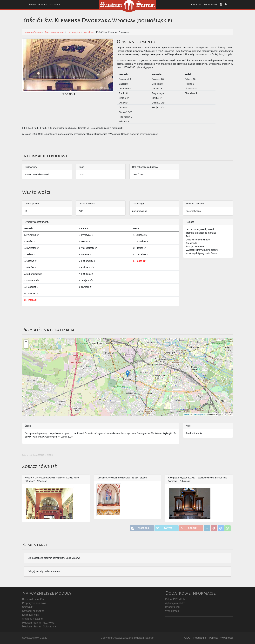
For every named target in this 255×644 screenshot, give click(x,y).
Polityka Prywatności (221, 638)
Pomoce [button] (43, 4)
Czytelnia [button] (196, 4)
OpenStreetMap (199, 414)
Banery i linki (173, 607)
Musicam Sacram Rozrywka (38, 623)
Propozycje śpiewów (34, 603)
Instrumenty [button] (211, 4)
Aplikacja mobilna (175, 603)
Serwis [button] (32, 4)
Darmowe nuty (30, 615)
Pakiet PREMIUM (175, 599)
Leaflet (187, 414)
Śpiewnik (27, 607)
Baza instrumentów (33, 599)
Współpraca (172, 611)
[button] (221, 4)
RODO (186, 638)
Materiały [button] (55, 4)
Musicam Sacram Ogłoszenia (39, 627)
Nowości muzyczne (33, 611)
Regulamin (200, 638)
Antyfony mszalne (32, 619)
